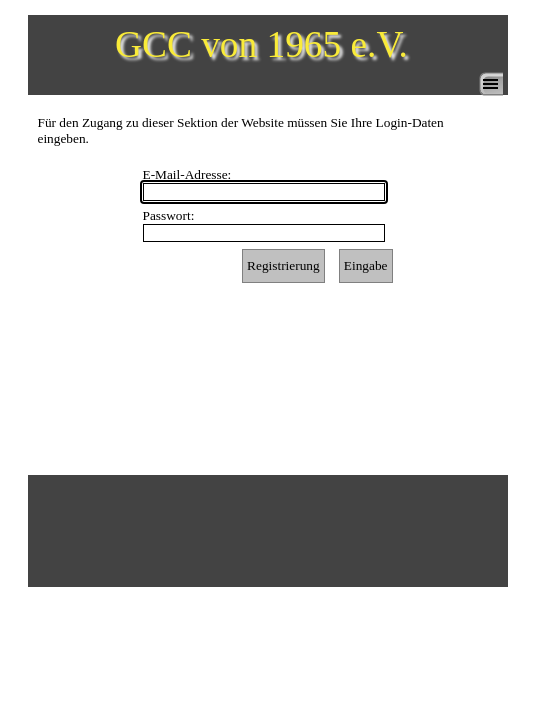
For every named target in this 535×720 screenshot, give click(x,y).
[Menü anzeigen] (491, 84)
